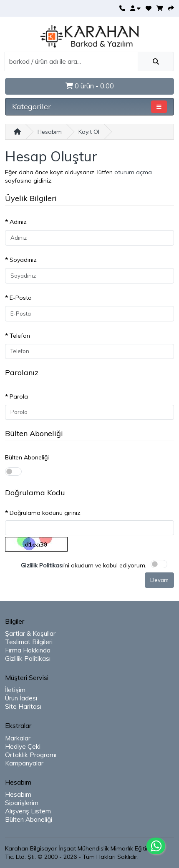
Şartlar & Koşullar (30, 633)
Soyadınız (23, 260)
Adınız (18, 222)
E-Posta (21, 298)
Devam (159, 580)
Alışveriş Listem (28, 811)
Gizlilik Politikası (28, 659)
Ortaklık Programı (31, 755)
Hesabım (50, 132)
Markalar (18, 738)
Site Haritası (23, 706)
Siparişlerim (22, 803)
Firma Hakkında (28, 650)
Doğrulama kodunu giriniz (45, 513)
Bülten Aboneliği (27, 457)
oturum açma (133, 172)
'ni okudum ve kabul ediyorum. (84, 565)
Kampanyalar (24, 763)
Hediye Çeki (23, 746)
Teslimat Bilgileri (29, 642)
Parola (19, 396)
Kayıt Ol (89, 132)
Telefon (20, 336)
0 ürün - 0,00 (90, 86)
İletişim (15, 690)
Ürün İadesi (21, 698)
